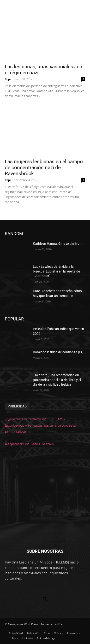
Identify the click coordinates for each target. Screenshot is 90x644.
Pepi (8, 79)
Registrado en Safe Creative (29, 444)
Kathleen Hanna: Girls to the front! (58, 244)
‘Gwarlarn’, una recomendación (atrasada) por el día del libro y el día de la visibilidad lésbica (57, 380)
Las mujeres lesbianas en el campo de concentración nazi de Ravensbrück (44, 168)
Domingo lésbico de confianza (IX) (58, 352)
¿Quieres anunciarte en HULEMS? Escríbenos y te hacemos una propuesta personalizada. (40, 425)
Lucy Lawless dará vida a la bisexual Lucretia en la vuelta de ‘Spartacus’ (56, 271)
